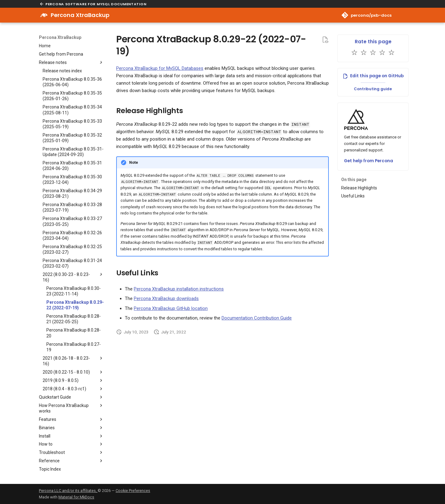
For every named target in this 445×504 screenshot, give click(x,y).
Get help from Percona (369, 161)
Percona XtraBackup (60, 37)
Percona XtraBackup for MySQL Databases (160, 68)
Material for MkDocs (76, 497)
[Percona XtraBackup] (44, 15)
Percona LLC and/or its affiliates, (68, 491)
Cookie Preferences (133, 491)
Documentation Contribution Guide (257, 318)
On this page (354, 180)
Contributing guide (373, 89)
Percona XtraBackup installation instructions (179, 289)
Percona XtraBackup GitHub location (171, 308)
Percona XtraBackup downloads (166, 299)
